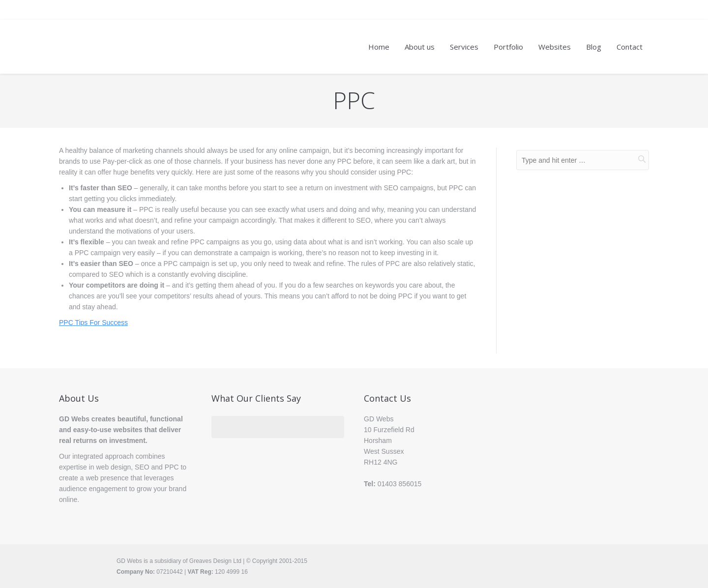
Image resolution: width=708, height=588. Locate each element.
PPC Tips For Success (93, 323)
